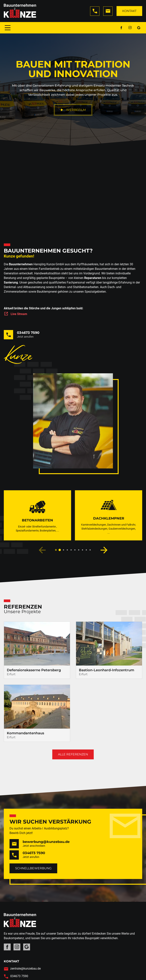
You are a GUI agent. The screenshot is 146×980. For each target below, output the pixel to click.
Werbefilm (73, 110)
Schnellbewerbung (33, 868)
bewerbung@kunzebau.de (46, 842)
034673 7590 (28, 333)
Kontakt (129, 11)
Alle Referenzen (73, 754)
